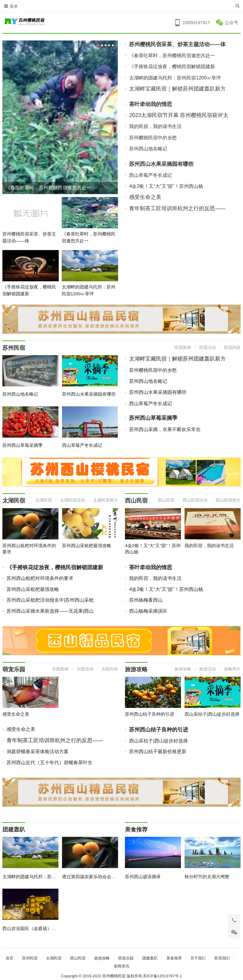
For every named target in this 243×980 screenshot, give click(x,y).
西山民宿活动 (195, 500)
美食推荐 (136, 830)
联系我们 (222, 958)
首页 (10, 958)
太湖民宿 (14, 501)
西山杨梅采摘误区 (148, 611)
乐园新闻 (60, 669)
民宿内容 (232, 347)
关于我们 (198, 958)
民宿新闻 (183, 347)
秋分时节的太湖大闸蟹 (207, 877)
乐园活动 (85, 669)
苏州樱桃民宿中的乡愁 (153, 138)
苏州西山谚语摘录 (143, 877)
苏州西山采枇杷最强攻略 (87, 546)
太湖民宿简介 (106, 500)
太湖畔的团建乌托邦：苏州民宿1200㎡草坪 (175, 78)
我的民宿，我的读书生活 (155, 126)
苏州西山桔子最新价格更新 (158, 752)
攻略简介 (232, 669)
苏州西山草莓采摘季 (23, 445)
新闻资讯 (122, 966)
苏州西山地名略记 (148, 149)
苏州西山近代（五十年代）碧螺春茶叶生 (49, 763)
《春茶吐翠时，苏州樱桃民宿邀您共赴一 (48, 188)
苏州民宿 (14, 348)
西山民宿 (136, 501)
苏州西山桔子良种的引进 (150, 714)
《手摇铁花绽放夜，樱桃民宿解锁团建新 (172, 67)
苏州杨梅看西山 (146, 600)
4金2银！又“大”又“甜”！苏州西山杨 (166, 186)
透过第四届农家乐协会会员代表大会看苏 (102, 877)
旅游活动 (208, 669)
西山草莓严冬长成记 (151, 175)
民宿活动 (208, 347)
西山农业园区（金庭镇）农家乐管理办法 (43, 928)
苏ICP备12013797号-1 (162, 976)
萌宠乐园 (14, 669)
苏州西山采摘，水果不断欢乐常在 (165, 429)
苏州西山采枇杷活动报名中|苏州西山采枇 (50, 600)
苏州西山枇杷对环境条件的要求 (40, 578)
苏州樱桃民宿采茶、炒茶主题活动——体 (177, 44)
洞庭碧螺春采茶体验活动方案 (38, 752)
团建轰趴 (14, 830)
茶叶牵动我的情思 (151, 104)
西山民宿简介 (228, 500)
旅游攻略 (136, 669)
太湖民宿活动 (72, 500)
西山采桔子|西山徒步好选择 (212, 714)
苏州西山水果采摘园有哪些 (161, 164)
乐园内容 (110, 669)
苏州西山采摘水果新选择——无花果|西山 (50, 611)
